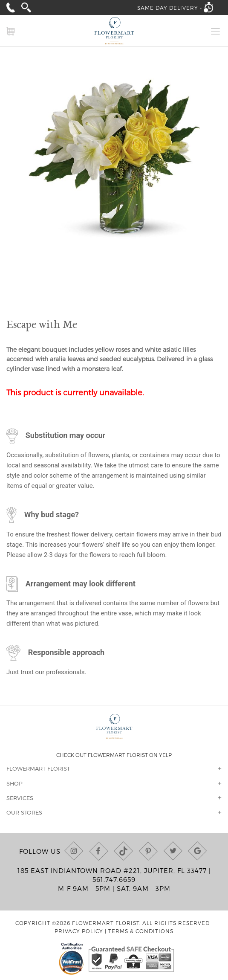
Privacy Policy (79, 931)
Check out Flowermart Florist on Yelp (114, 755)
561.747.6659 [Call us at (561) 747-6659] (114, 879)
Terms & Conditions (141, 931)
